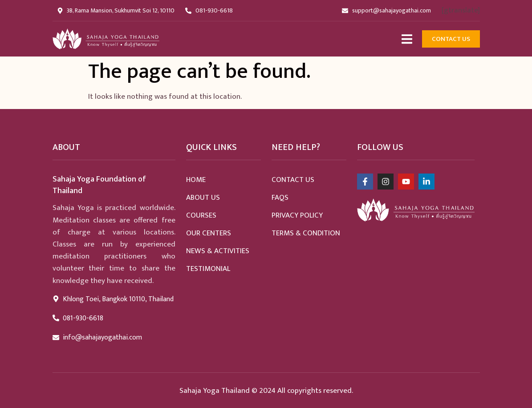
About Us (203, 198)
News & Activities (218, 251)
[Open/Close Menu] (407, 39)
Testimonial (208, 269)
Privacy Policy (297, 215)
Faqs (280, 198)
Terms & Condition (306, 233)
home (196, 180)
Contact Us (293, 180)
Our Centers (209, 233)
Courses (201, 215)
